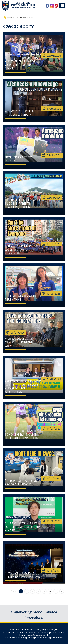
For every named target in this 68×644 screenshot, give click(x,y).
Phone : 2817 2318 (13, 632)
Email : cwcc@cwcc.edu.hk (34, 635)
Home (11, 18)
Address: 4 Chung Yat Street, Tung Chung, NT (34, 630)
